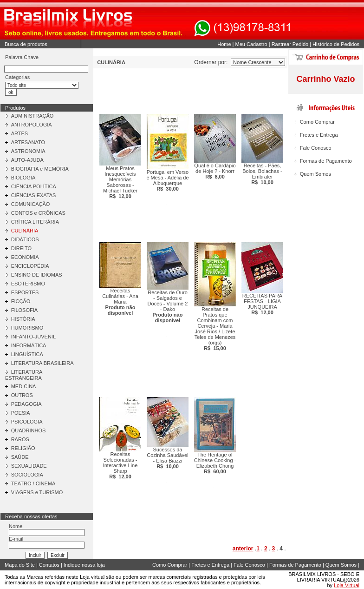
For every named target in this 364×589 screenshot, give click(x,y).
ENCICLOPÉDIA (30, 266)
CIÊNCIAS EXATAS (34, 195)
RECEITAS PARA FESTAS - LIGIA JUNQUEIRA (262, 304)
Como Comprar (317, 122)
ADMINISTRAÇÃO (32, 116)
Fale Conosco (316, 148)
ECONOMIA (25, 257)
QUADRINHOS (29, 430)
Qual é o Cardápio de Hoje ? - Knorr (215, 171)
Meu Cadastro (251, 44)
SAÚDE (20, 457)
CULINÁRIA (25, 231)
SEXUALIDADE (29, 466)
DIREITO (21, 248)
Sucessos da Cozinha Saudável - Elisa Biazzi (167, 458)
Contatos (49, 565)
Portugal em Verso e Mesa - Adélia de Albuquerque (167, 180)
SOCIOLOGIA (27, 475)
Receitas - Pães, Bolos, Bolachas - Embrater (262, 174)
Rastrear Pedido (290, 44)
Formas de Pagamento (326, 161)
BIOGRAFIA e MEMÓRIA (40, 169)
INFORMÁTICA (29, 345)
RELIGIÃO (23, 448)
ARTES (19, 133)
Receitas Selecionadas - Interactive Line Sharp (120, 465)
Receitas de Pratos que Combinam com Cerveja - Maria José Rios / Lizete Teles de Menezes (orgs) (215, 329)
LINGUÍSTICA (27, 354)
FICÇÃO (21, 301)
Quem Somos (315, 174)
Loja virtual (92, 577)
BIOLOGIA (23, 178)
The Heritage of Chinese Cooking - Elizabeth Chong (215, 463)
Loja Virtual (347, 585)
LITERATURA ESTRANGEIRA (24, 375)
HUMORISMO (27, 328)
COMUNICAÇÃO (31, 204)
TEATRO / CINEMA (33, 483)
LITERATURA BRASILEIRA (42, 363)
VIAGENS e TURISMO (37, 492)
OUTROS (22, 395)
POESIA (21, 413)
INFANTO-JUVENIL (33, 337)
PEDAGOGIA (26, 404)
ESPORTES (25, 292)
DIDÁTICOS (25, 239)
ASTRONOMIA (28, 151)
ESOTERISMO (28, 284)
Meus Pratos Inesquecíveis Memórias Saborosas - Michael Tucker (120, 182)
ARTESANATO (28, 142)
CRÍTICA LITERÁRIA (35, 222)
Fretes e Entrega (319, 135)
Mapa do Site (20, 565)
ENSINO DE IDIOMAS (37, 275)
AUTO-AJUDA (27, 160)
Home (224, 44)
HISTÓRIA (23, 319)
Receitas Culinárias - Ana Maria (120, 302)
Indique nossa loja (84, 565)
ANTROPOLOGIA (32, 125)
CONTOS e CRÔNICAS (38, 213)
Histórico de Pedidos (336, 44)
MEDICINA (24, 386)
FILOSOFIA (24, 310)
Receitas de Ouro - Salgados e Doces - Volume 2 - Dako (168, 306)
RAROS (20, 439)
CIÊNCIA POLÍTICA (34, 186)
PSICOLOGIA (27, 422)
